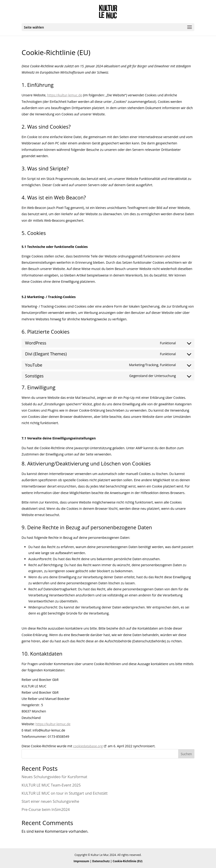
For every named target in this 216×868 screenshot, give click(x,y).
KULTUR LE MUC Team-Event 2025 (51, 785)
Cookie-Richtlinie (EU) (128, 861)
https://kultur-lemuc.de (65, 95)
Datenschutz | (102, 861)
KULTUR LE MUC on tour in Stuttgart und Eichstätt (65, 793)
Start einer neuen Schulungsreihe (50, 801)
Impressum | (83, 861)
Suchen (186, 754)
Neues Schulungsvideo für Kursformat (54, 777)
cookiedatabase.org (88, 746)
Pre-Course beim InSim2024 (46, 809)
